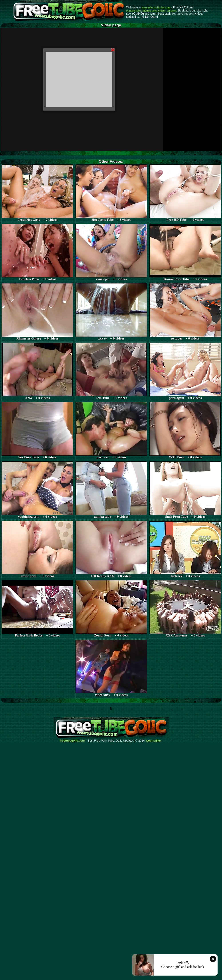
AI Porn (172, 11)
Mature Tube (134, 11)
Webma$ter (153, 741)
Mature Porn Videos (154, 11)
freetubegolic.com (72, 741)
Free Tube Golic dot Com (156, 8)
